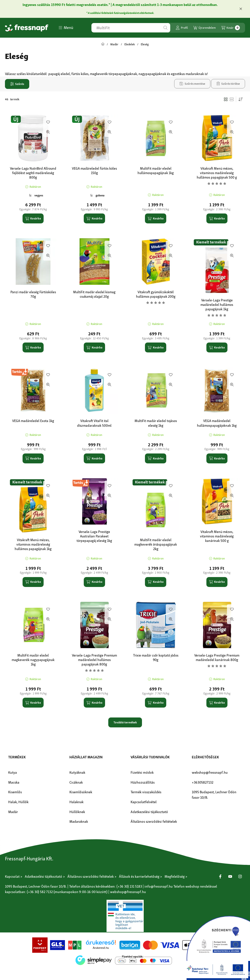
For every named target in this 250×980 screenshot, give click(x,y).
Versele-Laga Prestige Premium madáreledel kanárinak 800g (217, 658)
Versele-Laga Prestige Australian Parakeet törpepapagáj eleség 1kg (94, 536)
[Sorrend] (241, 99)
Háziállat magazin (86, 757)
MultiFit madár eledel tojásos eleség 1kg (156, 423)
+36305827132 (203, 782)
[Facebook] (220, 876)
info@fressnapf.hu (159, 886)
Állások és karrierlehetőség (139, 876)
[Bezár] (241, 9)
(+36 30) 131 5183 (129, 886)
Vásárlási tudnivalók (150, 757)
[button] (66, 28)
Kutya (13, 772)
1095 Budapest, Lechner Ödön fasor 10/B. (214, 795)
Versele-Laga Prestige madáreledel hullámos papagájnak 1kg (217, 305)
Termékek (17, 757)
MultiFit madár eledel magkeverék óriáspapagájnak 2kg (156, 544)
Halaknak (76, 802)
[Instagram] (240, 876)
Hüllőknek (77, 812)
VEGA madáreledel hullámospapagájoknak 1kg (217, 423)
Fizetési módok (142, 772)
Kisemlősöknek (81, 792)
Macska (14, 782)
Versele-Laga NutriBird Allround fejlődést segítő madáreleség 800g (33, 173)
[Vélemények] (217, 184)
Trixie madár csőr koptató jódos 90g (156, 658)
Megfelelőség (175, 876)
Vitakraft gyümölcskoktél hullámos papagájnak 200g (156, 294)
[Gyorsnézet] (48, 132)
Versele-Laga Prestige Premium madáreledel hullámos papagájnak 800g (94, 660)
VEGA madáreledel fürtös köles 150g (94, 171)
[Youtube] (230, 876)
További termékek (125, 722)
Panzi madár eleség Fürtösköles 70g (33, 294)
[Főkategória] (103, 44)
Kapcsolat (12, 876)
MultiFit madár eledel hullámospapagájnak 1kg (156, 171)
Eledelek (130, 44)
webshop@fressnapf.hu (210, 772)
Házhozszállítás (143, 782)
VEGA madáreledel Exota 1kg (33, 421)
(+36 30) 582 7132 (40, 892)
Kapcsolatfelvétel (144, 802)
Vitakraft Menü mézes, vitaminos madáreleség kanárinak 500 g (217, 536)
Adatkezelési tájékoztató (149, 812)
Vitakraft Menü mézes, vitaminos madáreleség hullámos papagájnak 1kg (33, 544)
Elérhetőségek (205, 757)
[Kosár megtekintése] (231, 28)
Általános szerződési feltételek (154, 821)
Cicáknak (76, 782)
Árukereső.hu (101, 948)
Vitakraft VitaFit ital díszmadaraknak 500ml (94, 423)
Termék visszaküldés (146, 792)
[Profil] (182, 28)
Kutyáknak (77, 772)
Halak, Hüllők (18, 802)
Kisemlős (15, 792)
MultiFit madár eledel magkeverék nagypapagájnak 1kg (33, 660)
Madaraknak (79, 821)
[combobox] (131, 28)
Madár (114, 44)
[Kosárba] (33, 218)
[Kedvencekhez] (48, 122)
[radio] (232, 99)
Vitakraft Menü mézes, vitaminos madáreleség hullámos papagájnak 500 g (217, 173)
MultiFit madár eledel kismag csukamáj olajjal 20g (94, 294)
